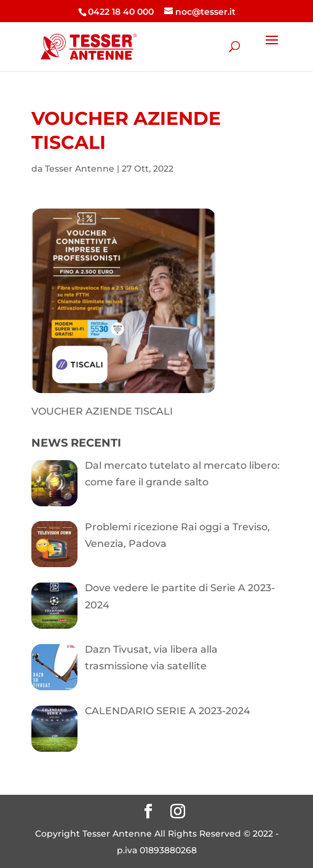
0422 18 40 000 (121, 12)
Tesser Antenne (80, 169)
